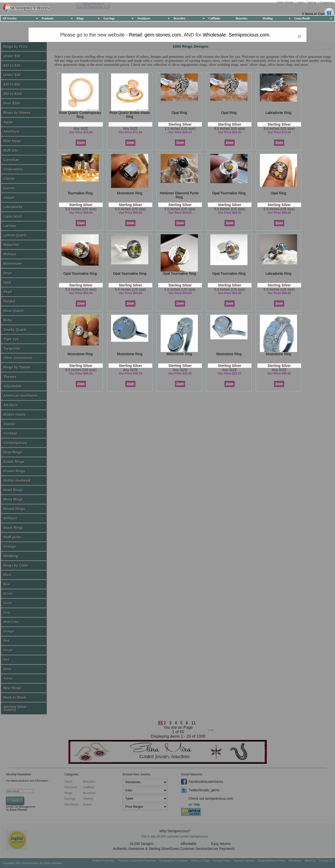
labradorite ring (278, 113)
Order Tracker (285, 2)
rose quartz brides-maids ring (130, 115)
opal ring (179, 113)
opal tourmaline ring (229, 193)
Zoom (81, 143)
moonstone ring (130, 193)
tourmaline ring (80, 193)
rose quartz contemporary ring (80, 115)
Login (301, 2)
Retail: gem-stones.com (155, 35)
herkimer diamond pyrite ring (179, 195)
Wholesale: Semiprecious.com (236, 35)
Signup (312, 2)
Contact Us (327, 2)
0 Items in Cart (313, 14)
